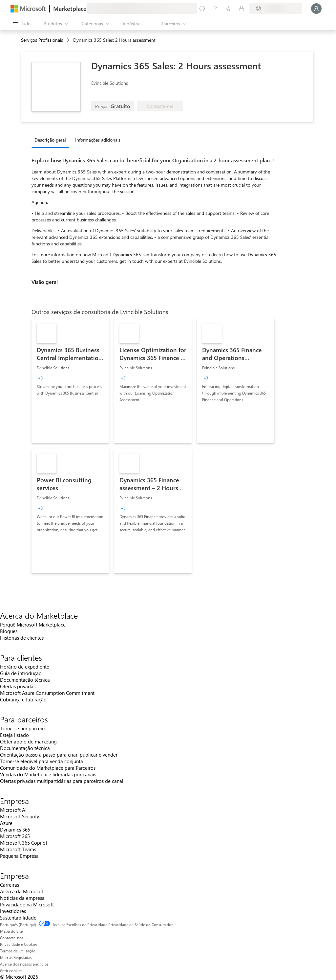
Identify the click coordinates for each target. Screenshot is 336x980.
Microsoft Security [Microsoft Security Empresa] (20, 816)
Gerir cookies (11, 970)
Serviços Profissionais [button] (42, 40)
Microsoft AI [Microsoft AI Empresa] (13, 810)
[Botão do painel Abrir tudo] (22, 24)
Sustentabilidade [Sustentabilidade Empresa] (18, 918)
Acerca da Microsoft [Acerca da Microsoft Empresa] (22, 891)
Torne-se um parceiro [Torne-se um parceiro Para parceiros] (23, 728)
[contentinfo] (69, 40)
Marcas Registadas (16, 957)
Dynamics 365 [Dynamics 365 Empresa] (15, 830)
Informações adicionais (98, 140)
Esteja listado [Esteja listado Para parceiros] (14, 735)
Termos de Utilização (18, 951)
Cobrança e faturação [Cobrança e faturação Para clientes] (23, 699)
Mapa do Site (11, 931)
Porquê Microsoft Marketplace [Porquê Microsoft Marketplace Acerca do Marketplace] (33, 625)
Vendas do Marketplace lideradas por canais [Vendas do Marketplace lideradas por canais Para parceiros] (48, 774)
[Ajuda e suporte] (215, 9)
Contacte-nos (12, 938)
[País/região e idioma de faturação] (276, 9)
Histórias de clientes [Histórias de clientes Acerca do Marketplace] (22, 638)
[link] (70, 381)
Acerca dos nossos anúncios (24, 964)
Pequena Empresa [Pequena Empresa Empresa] (19, 856)
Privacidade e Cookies (19, 944)
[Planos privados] (241, 9)
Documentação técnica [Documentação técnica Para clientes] (25, 680)
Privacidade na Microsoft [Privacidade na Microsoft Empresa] (27, 904)
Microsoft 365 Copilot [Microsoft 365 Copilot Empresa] (24, 843)
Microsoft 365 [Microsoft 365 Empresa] (15, 836)
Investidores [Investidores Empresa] (13, 911)
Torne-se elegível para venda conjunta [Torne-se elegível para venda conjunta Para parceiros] (42, 761)
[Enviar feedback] (202, 9)
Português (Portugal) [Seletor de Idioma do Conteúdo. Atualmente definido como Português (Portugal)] (18, 924)
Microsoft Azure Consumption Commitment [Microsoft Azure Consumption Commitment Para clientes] (47, 693)
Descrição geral (50, 140)
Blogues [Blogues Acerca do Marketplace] (9, 631)
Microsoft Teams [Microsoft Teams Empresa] (18, 849)
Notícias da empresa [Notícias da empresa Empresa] (22, 898)
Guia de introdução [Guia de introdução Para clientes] (21, 673)
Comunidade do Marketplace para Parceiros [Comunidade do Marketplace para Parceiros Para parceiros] (48, 768)
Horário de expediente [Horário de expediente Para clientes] (25, 667)
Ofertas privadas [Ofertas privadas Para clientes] (18, 686)
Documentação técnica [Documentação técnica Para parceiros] (25, 748)
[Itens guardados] (228, 9)
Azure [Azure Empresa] (6, 823)
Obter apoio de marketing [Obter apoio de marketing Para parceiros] (28, 741)
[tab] (52, 140)
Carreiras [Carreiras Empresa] (10, 885)
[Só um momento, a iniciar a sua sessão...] (316, 9)
